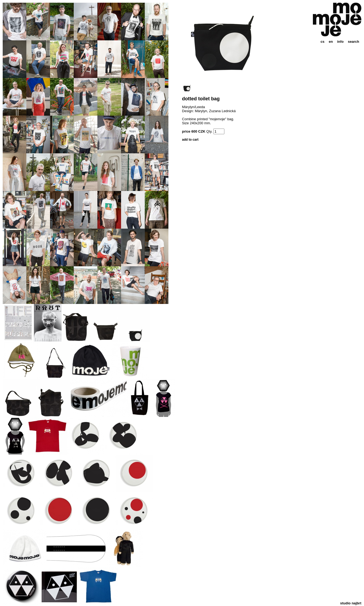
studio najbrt (351, 603)
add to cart (190, 140)
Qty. (209, 131)
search (354, 42)
